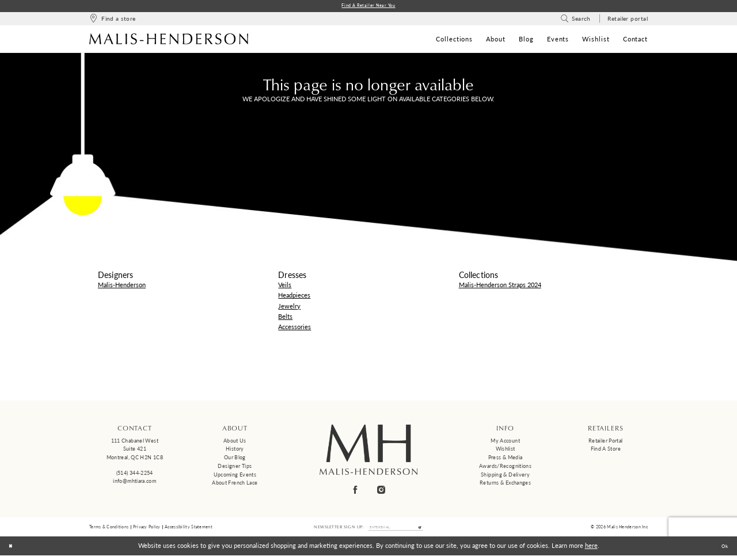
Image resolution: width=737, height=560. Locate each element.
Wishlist (506, 450)
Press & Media (506, 459)
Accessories (295, 328)
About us (235, 442)
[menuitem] (112, 20)
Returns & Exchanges (505, 484)
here (591, 550)
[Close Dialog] (13, 550)
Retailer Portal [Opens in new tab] (606, 442)
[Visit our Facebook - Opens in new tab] (356, 491)
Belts (285, 318)
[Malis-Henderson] (169, 40)
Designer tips (235, 468)
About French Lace (235, 484)
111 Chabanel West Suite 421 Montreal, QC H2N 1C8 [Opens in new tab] (135, 451)
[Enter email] (396, 530)
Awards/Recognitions (505, 468)
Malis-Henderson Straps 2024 (500, 286)
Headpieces (294, 297)
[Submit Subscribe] (429, 530)
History (235, 450)
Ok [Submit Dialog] (722, 550)
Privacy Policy (147, 529)
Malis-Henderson (122, 286)
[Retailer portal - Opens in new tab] (628, 20)
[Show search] (575, 20)
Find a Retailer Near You (369, 7)
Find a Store (606, 450)
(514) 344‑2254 (135, 475)
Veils (285, 286)
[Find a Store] (112, 20)
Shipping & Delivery (505, 476)
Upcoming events (235, 476)
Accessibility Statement (189, 529)
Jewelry (289, 308)
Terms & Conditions (109, 529)
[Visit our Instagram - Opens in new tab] (382, 491)
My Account (505, 442)
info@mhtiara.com (134, 483)
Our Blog (235, 459)
